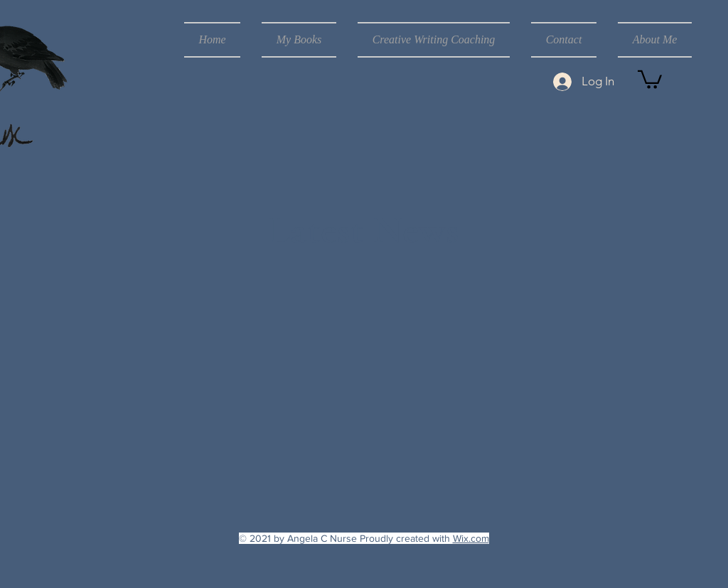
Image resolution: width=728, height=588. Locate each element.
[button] (650, 79)
